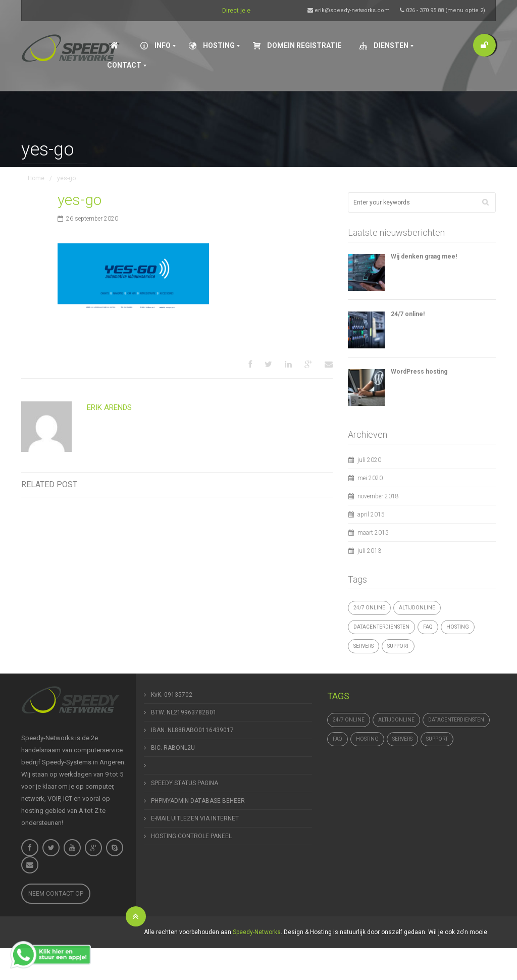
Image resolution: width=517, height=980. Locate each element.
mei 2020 (370, 478)
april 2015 (371, 514)
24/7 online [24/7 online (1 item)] (369, 608)
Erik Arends (109, 407)
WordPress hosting (419, 372)
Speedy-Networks (257, 932)
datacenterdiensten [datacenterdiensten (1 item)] (381, 627)
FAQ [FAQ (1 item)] (428, 627)
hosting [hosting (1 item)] (458, 627)
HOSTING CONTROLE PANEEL (191, 836)
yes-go (80, 200)
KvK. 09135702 (172, 695)
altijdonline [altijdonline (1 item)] (417, 608)
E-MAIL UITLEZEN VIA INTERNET (195, 818)
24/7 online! (408, 314)
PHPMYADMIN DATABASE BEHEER (198, 801)
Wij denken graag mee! (424, 256)
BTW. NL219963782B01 (184, 712)
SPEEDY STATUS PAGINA (185, 783)
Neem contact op (56, 894)
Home (36, 178)
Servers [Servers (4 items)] (364, 646)
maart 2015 (373, 533)
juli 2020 (369, 460)
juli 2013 (369, 551)
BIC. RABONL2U (173, 748)
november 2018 (378, 496)
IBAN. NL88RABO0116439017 (192, 730)
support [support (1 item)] (398, 646)
